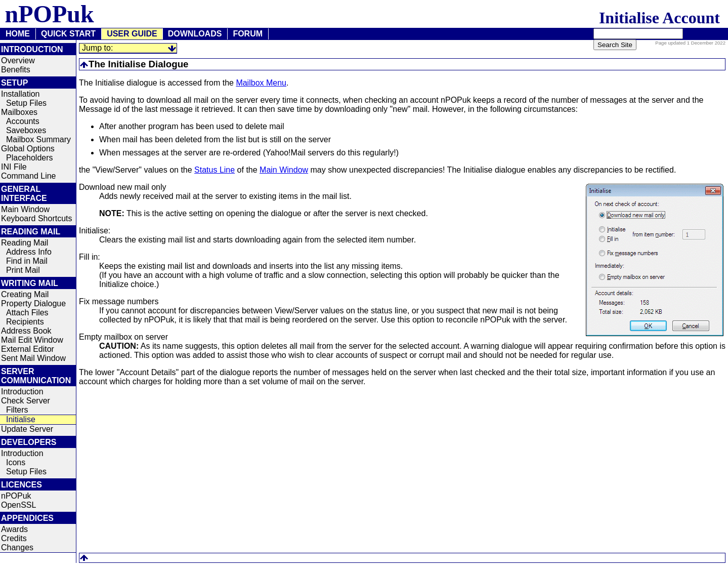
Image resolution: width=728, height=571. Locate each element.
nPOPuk (16, 496)
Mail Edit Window (32, 340)
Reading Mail (25, 243)
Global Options (28, 149)
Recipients (25, 322)
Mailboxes (19, 112)
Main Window (25, 209)
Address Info (29, 252)
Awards (14, 529)
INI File (14, 167)
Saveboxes (26, 130)
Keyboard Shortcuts (37, 218)
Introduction (22, 392)
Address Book (26, 331)
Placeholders (30, 158)
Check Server (26, 401)
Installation (20, 94)
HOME (18, 34)
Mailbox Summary (38, 139)
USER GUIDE (132, 34)
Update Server (27, 429)
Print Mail (23, 270)
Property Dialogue (33, 303)
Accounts (23, 121)
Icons (16, 462)
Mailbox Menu (261, 83)
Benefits (16, 70)
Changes (17, 547)
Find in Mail (27, 261)
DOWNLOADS (195, 34)
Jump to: (97, 48)
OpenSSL (18, 505)
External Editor (28, 349)
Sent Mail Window (33, 358)
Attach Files (27, 313)
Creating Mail (25, 294)
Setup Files (26, 103)
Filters (17, 410)
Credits (14, 538)
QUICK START (68, 34)
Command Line (29, 176)
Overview (18, 60)
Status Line (215, 170)
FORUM (248, 34)
